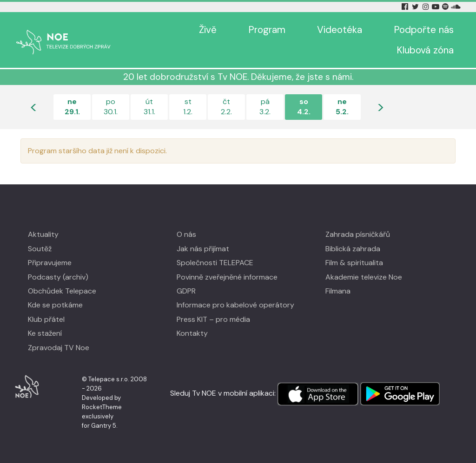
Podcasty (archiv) (58, 277)
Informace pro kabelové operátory (235, 305)
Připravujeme (50, 263)
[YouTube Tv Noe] (436, 7)
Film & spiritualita (354, 263)
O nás (186, 234)
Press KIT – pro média (213, 319)
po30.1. (111, 107)
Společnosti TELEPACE (215, 263)
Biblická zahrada (353, 249)
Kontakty (192, 333)
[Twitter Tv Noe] (416, 7)
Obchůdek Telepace (62, 291)
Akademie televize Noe (364, 277)
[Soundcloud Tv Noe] (456, 7)
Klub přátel (46, 319)
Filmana (338, 291)
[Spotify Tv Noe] (446, 7)
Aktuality (43, 234)
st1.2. (188, 107)
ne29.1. (72, 107)
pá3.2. (265, 107)
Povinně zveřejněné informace (227, 277)
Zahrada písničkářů (358, 234)
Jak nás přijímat (203, 249)
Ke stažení (45, 333)
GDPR (186, 291)
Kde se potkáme (55, 305)
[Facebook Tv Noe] (406, 7)
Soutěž (40, 249)
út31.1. (149, 107)
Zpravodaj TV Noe (59, 348)
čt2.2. (226, 107)
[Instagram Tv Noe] (427, 7)
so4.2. (304, 107)
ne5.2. (342, 107)
